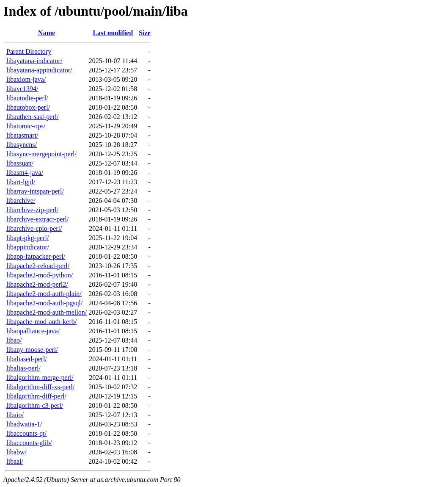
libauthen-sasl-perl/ (33, 117)
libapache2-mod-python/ (40, 275)
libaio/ (15, 415)
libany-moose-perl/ (32, 350)
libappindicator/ (28, 247)
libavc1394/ (22, 89)
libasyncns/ (22, 145)
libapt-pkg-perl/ (27, 238)
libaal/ (15, 461)
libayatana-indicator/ (34, 61)
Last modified (113, 33)
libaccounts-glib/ (29, 443)
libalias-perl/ (23, 368)
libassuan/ (20, 163)
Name (47, 33)
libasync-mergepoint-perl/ (41, 154)
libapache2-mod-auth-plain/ (44, 294)
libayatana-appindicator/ (39, 70)
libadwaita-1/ (24, 424)
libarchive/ (21, 201)
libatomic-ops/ (26, 126)
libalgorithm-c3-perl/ (35, 405)
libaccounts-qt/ (26, 433)
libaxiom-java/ (26, 79)
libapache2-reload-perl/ (38, 266)
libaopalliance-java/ (33, 331)
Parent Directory (29, 51)
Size (145, 33)
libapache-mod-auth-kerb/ (41, 322)
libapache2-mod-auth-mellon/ (47, 312)
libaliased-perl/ (27, 359)
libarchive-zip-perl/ (33, 210)
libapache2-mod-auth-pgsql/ (44, 303)
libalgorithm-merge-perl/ (40, 378)
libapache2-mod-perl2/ (37, 284)
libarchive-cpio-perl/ (34, 228)
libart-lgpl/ (21, 182)
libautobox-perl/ (28, 107)
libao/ (14, 340)
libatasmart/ (22, 135)
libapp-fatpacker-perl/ (36, 256)
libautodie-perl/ (27, 98)
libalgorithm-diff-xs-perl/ (40, 387)
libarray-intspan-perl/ (35, 191)
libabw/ (16, 452)
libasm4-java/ (25, 173)
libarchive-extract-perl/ (37, 219)
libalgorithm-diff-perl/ (36, 396)
